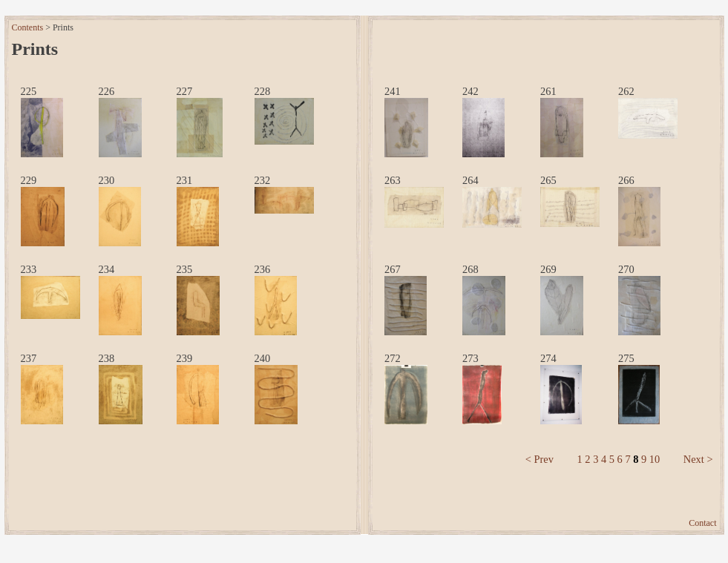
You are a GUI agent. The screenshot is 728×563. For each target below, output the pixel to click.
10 (655, 459)
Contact (702, 523)
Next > (698, 459)
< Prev (540, 459)
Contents (28, 27)
